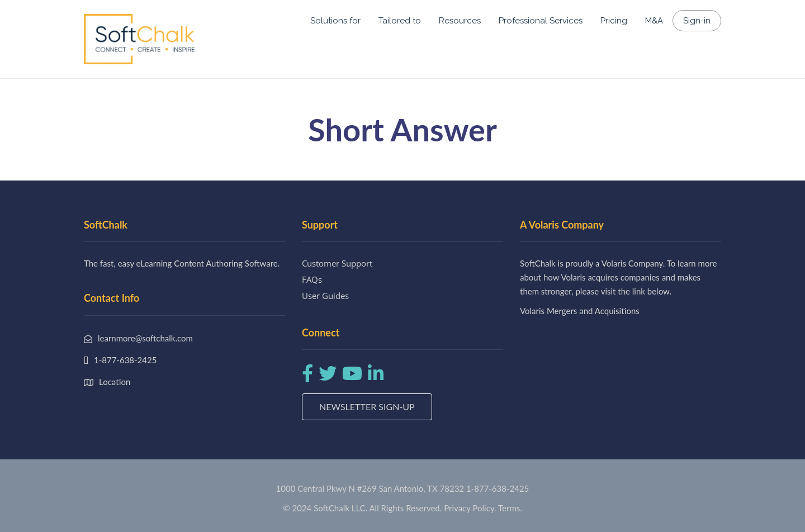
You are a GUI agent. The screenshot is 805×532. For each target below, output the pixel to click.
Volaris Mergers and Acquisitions (580, 311)
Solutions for (335, 21)
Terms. (510, 508)
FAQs (312, 279)
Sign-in (697, 21)
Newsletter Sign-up (367, 407)
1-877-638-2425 (498, 488)
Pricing (614, 21)
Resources (460, 21)
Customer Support (337, 263)
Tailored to (400, 21)
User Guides (325, 296)
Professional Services (541, 21)
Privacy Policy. (470, 508)
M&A (654, 21)
